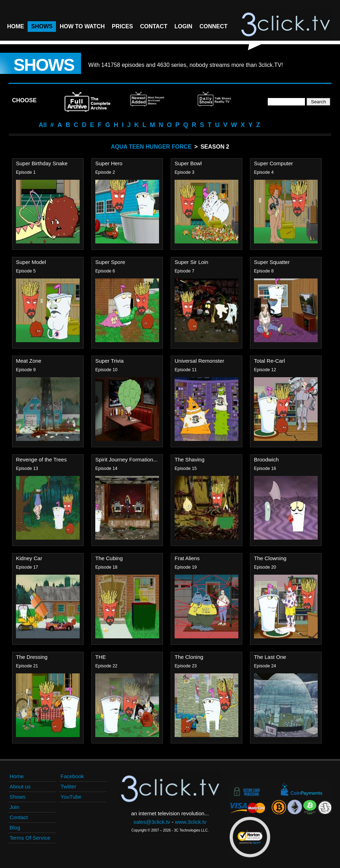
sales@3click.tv (152, 822)
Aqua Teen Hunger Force (151, 147)
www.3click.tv (191, 822)
